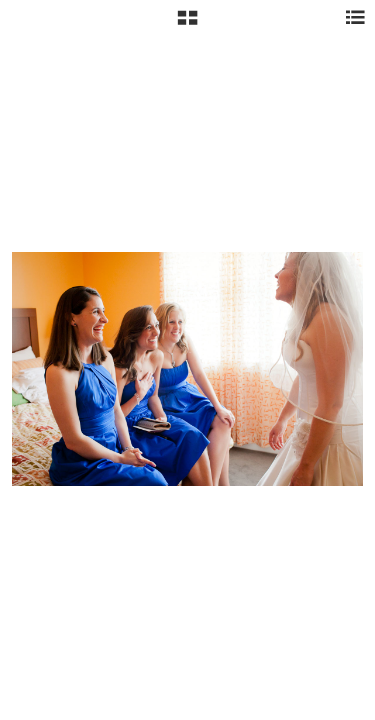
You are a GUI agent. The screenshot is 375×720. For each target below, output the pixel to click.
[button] (187, 25)
